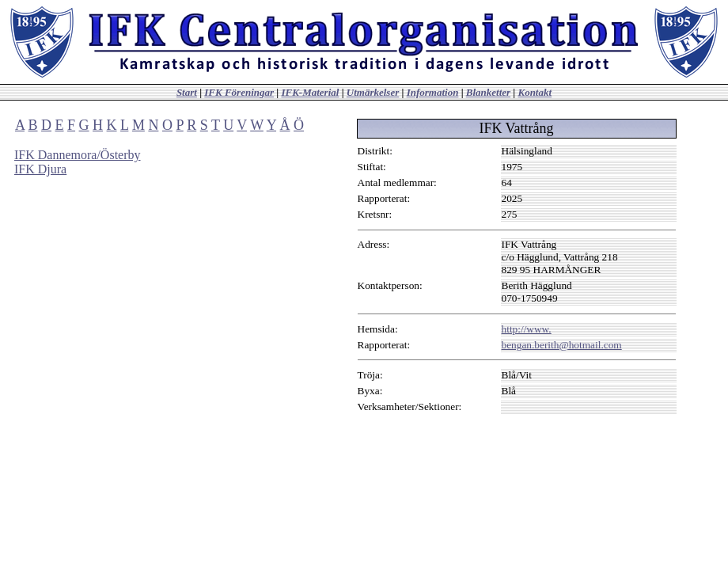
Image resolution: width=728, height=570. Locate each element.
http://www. (527, 329)
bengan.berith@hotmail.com (562, 345)
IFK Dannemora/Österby (78, 155)
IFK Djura (40, 169)
